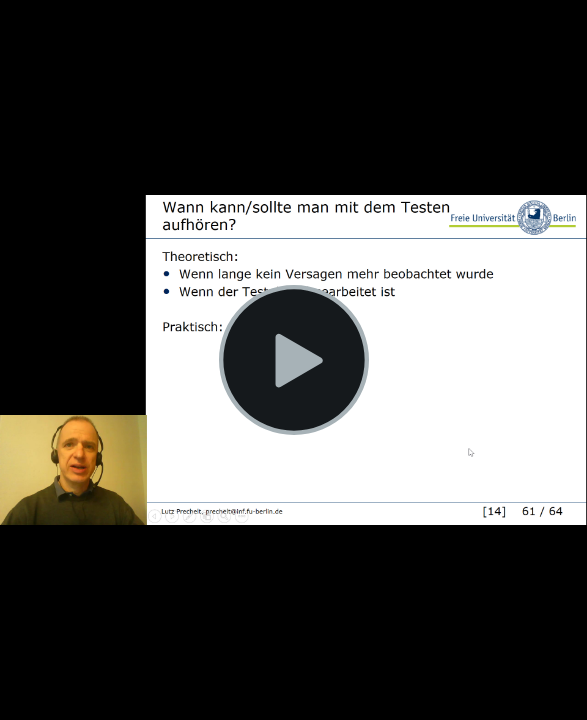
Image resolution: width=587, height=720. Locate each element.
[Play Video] (294, 360)
